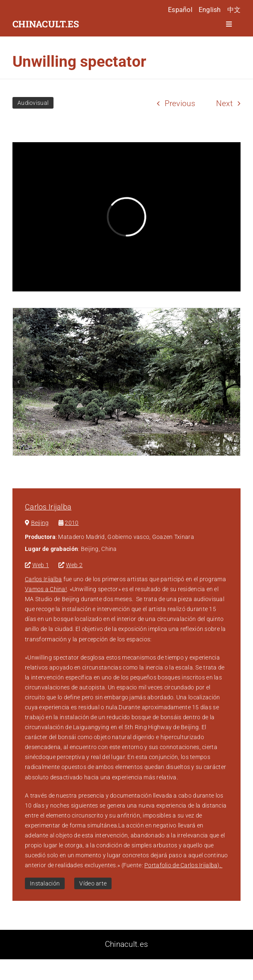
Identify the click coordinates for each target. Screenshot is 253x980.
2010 (72, 523)
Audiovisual (33, 103)
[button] (19, 382)
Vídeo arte (93, 883)
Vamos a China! (46, 589)
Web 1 (41, 565)
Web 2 (74, 565)
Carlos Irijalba (48, 507)
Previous (180, 103)
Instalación (45, 883)
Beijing (40, 523)
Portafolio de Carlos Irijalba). (183, 865)
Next (224, 103)
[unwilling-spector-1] (126, 382)
